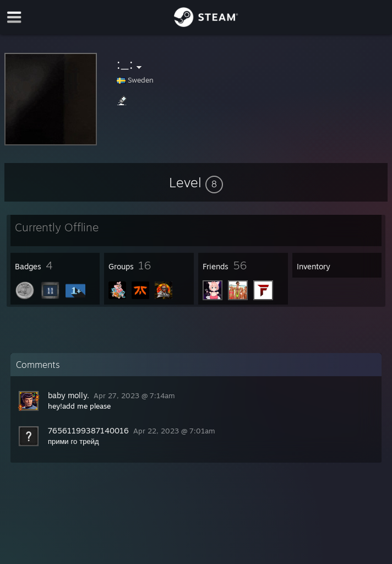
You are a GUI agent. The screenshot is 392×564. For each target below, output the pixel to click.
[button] (196, 182)
